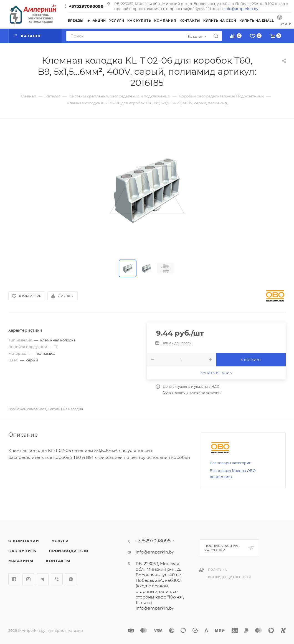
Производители (69, 551)
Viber (57, 579)
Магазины (21, 561)
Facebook (14, 579)
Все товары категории (231, 463)
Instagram (28, 579)
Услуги (60, 541)
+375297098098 (86, 6)
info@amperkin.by (241, 9)
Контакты (58, 561)
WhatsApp (71, 579)
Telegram (43, 579)
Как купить (22, 551)
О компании (24, 541)
